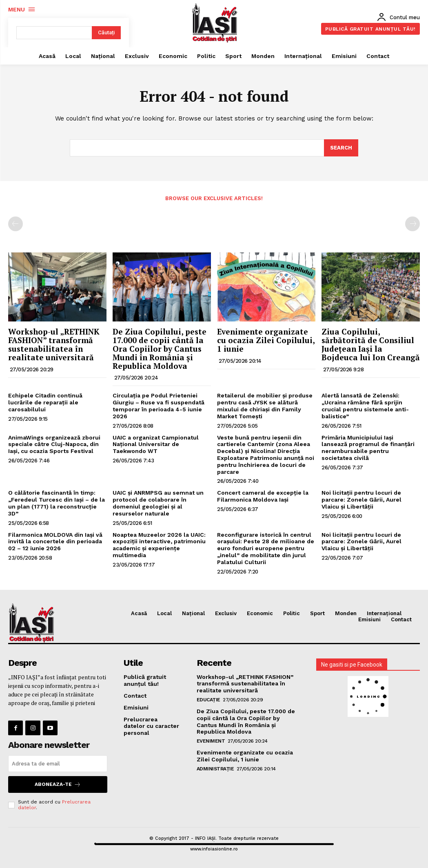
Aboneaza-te (58, 784)
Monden (346, 613)
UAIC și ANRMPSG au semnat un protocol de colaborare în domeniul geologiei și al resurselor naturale (158, 503)
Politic (292, 613)
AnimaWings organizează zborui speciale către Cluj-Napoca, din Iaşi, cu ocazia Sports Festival (54, 444)
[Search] (341, 148)
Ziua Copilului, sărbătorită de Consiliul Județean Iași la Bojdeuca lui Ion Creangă (371, 344)
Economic (260, 613)
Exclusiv (226, 613)
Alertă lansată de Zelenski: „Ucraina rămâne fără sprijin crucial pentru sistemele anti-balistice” (365, 406)
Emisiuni (369, 619)
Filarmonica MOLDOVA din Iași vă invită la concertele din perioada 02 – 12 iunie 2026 (55, 542)
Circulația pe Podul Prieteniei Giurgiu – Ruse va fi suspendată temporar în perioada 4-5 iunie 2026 (159, 406)
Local (164, 613)
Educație (208, 700)
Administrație (215, 769)
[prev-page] (16, 224)
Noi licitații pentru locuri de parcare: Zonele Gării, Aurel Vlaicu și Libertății (361, 500)
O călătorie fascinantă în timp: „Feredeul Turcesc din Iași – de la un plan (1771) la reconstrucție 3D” (57, 503)
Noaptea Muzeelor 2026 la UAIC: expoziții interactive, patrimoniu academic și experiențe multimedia (159, 545)
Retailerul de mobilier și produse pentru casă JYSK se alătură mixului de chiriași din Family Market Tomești (265, 406)
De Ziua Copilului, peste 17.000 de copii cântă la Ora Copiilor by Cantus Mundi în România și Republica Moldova (160, 349)
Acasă (139, 613)
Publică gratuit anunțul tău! (145, 680)
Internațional (384, 613)
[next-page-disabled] (412, 224)
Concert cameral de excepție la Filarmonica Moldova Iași (263, 496)
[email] (58, 764)
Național (193, 613)
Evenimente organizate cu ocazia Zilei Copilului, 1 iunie (266, 340)
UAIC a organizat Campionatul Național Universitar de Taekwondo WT (156, 444)
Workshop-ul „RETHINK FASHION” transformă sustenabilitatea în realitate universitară (54, 344)
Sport (317, 613)
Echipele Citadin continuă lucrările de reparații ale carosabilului (45, 402)
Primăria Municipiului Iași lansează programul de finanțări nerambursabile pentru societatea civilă (368, 448)
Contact (401, 619)
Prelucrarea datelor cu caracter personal (151, 726)
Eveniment (211, 741)
